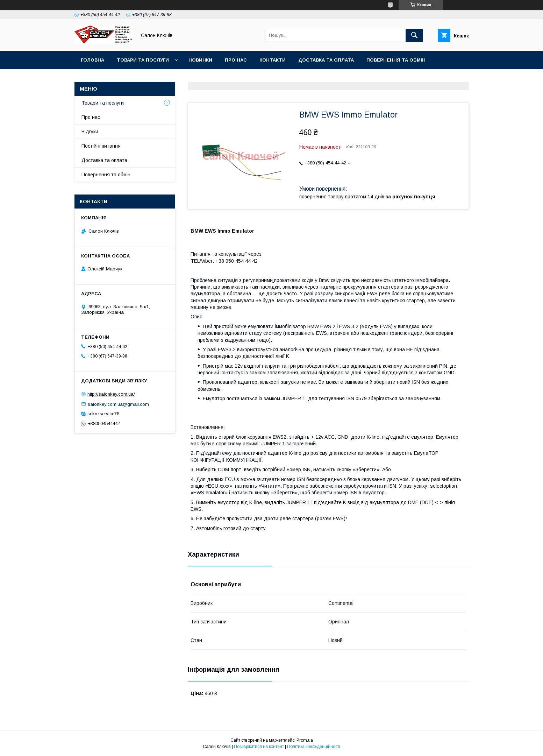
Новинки (200, 60)
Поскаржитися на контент (259, 747)
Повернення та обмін (396, 60)
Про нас (236, 60)
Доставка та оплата (326, 60)
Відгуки (90, 132)
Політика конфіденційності (314, 747)
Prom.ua (305, 740)
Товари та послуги (143, 60)
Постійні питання (101, 146)
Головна (92, 60)
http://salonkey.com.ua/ (111, 394)
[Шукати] (414, 35)
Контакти (273, 60)
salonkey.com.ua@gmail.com (118, 404)
